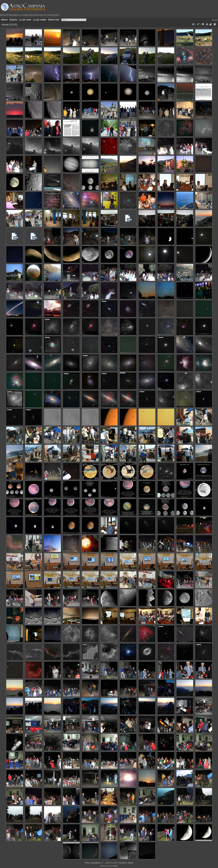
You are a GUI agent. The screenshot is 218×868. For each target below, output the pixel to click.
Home (5, 25)
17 (116, 863)
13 (106, 863)
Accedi (214, 20)
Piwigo (116, 866)
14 (109, 863)
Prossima (123, 863)
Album (4, 20)
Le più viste (25, 20)
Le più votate (40, 20)
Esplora (13, 20)
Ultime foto (54, 20)
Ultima (130, 863)
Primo (87, 863)
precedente (96, 863)
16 (114, 863)
